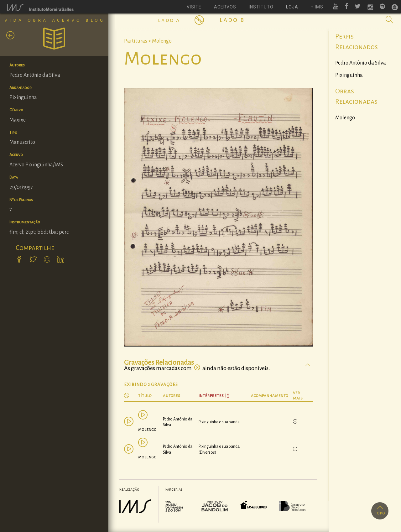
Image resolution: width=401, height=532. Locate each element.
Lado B (232, 20)
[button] (389, 20)
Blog (95, 20)
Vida (14, 20)
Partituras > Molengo (148, 41)
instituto (261, 7)
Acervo (67, 20)
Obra (38, 20)
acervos (225, 7)
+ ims (317, 7)
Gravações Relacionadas (159, 362)
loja (292, 7)
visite (194, 7)
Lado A (169, 20)
